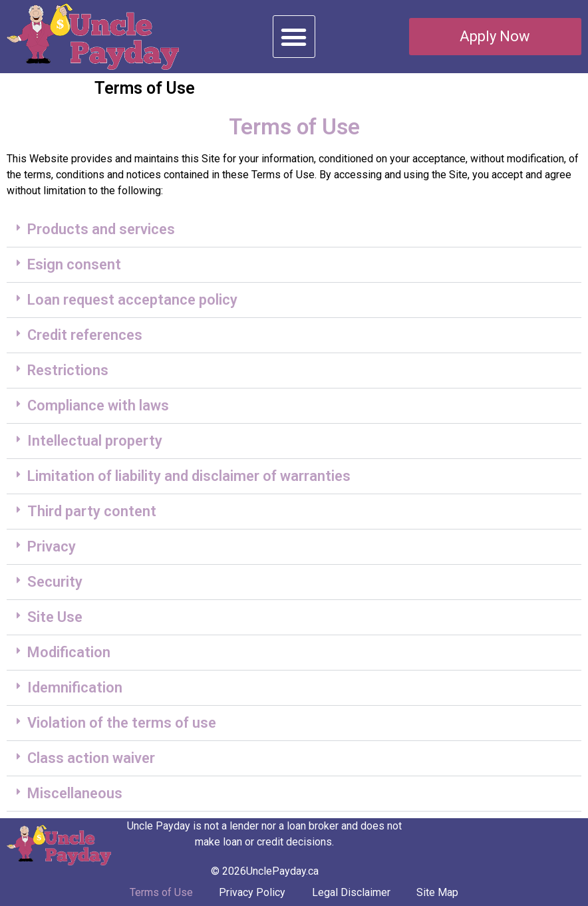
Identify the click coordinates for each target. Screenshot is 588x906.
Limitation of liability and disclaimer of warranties (189, 476)
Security (55, 582)
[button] (294, 37)
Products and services (101, 229)
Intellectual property (95, 441)
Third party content (92, 511)
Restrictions (68, 370)
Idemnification (75, 687)
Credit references (85, 335)
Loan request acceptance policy (132, 300)
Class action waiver (91, 758)
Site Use (55, 617)
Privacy (52, 546)
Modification (69, 652)
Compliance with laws (98, 405)
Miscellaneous (75, 793)
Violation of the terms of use (122, 723)
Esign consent (74, 264)
